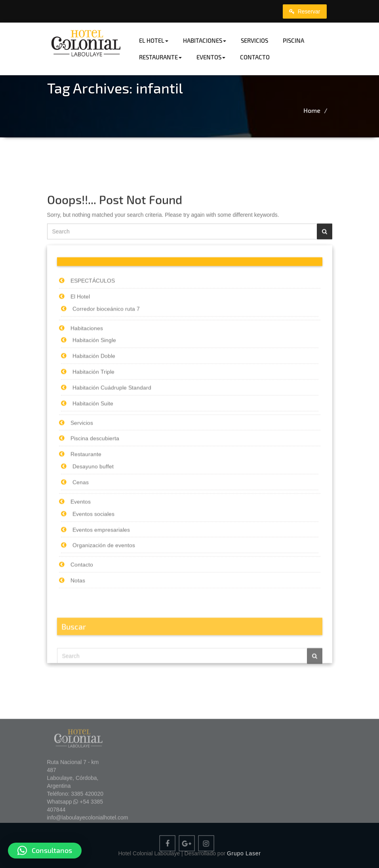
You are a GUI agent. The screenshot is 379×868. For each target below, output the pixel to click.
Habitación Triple (93, 456)
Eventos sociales (93, 598)
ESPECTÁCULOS (93, 365)
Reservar (305, 11)
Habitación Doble (94, 440)
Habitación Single (94, 425)
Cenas (81, 567)
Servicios (254, 40)
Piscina (293, 40)
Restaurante (160, 57)
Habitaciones (205, 40)
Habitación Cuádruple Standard (112, 472)
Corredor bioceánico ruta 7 (106, 393)
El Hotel (154, 40)
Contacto (255, 57)
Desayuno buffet (93, 551)
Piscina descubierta (95, 523)
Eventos (211, 57)
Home (341, 110)
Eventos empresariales (101, 614)
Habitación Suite (93, 488)
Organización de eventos (104, 630)
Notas (78, 665)
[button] (45, 851)
